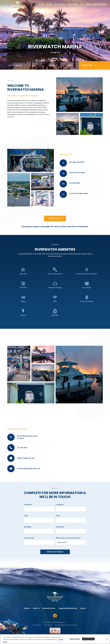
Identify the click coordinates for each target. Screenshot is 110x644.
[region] (55, 639)
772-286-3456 (22, 448)
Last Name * (60, 505)
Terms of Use (48, 625)
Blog (82, 4)
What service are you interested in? (68, 538)
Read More (81, 162)
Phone (58, 516)
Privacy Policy (37, 625)
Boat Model (60, 527)
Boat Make (28, 527)
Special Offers (60, 4)
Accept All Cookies (88, 639)
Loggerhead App (73, 4)
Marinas (42, 4)
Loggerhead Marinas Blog (68, 608)
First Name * (28, 505)
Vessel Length (29, 538)
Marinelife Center (100, 4)
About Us (50, 4)
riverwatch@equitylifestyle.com (28, 469)
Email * (26, 516)
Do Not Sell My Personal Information (66, 625)
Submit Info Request (55, 552)
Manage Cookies (75, 639)
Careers (88, 4)
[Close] (107, 639)
